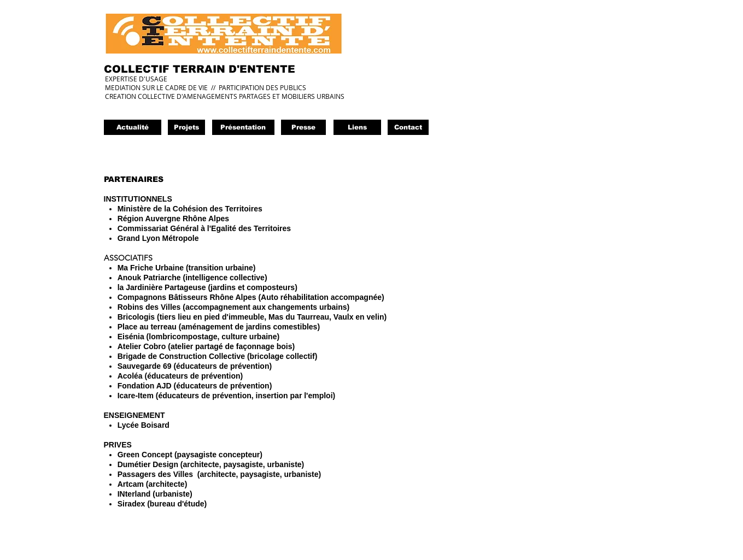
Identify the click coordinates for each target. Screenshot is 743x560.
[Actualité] (133, 127)
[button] (303, 127)
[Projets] (186, 127)
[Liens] (357, 127)
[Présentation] (243, 127)
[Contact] (408, 127)
